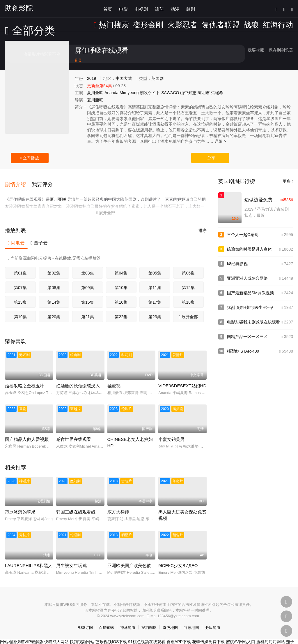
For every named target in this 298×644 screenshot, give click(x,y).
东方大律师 (118, 505)
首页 (108, 9)
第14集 (54, 295)
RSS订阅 (85, 621)
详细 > (220, 141)
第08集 (54, 281)
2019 (92, 78)
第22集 (121, 310)
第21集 (88, 310)
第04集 (121, 266)
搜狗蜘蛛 (149, 621)
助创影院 (19, 8)
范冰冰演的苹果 (20, 505)
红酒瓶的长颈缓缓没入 (78, 379)
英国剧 (157, 78)
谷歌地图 (191, 621)
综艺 (159, 9)
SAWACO (170, 93)
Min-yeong (129, 93)
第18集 (188, 295)
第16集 (121, 295)
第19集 (20, 310)
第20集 (54, 310)
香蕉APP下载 (179, 635)
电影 (123, 9)
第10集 (121, 281)
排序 (201, 224)
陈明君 (204, 93)
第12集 (188, 281)
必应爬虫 (213, 621)
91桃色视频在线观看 (147, 635)
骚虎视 (114, 379)
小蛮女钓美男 (171, 433)
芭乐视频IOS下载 (111, 635)
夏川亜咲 (95, 93)
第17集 (155, 295)
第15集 (88, 295)
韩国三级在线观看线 (76, 505)
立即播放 (30, 158)
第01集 (20, 266)
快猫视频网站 (82, 635)
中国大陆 (124, 78)
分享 (210, 158)
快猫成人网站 (56, 635)
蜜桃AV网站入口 (241, 635)
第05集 (155, 266)
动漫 (175, 9)
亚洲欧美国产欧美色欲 (129, 559)
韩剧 (191, 9)
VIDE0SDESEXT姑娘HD (182, 379)
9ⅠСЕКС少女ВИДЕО (178, 559)
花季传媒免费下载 (208, 635)
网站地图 (8, 635)
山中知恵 (188, 93)
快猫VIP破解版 (30, 635)
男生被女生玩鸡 (71, 559)
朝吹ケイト (150, 93)
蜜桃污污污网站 (271, 635)
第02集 (54, 266)
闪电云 (16, 236)
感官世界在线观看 (74, 433)
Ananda (111, 93)
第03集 (88, 266)
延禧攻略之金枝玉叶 (25, 379)
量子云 (39, 236)
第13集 (20, 295)
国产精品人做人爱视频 (27, 433)
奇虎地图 (170, 621)
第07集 (20, 281)
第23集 (155, 310)
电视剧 (141, 9)
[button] (18, 181)
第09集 (88, 281)
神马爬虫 (128, 621)
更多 (288, 181)
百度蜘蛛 (107, 621)
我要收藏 (256, 50)
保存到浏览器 (281, 50)
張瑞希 (217, 93)
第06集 (188, 266)
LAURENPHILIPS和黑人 (29, 559)
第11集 (155, 281)
